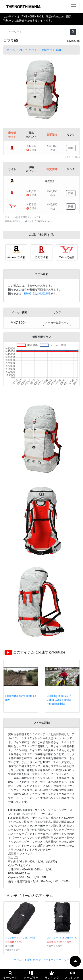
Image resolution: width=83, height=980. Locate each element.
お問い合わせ (33, 960)
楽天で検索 (41, 257)
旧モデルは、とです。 (33, 294)
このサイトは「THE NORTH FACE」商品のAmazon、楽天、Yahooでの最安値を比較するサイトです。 (39, 19)
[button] (9, 89)
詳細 (71, 148)
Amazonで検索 (16, 257)
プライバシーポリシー (56, 960)
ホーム (11, 50)
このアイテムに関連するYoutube (39, 652)
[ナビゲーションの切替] (73, 6)
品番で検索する (42, 235)
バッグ (33, 50)
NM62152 (30, 294)
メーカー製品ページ (57, 323)
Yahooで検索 (67, 257)
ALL (22, 50)
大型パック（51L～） (54, 50)
